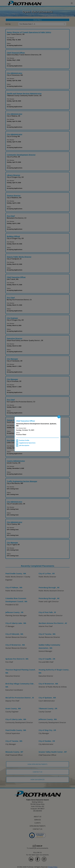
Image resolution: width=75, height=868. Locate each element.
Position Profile (23, 441)
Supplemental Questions (26, 443)
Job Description (23, 446)
